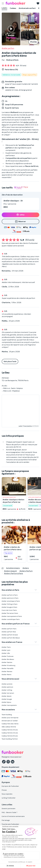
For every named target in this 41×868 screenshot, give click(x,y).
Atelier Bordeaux (8, 659)
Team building (7, 715)
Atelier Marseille (8, 668)
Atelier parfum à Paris (10, 595)
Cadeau (13, 8)
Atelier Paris (6, 647)
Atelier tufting (7, 690)
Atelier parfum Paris (9, 629)
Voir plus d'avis (10, 361)
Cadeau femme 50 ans (10, 736)
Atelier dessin (7, 696)
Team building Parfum (10, 739)
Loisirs (4, 8)
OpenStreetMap (28, 426)
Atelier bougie (7, 699)
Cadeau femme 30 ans (10, 730)
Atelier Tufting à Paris (10, 604)
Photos (33, 42)
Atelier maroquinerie (9, 705)
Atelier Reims (7, 674)
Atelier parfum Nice (9, 632)
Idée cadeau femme (9, 727)
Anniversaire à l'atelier (10, 721)
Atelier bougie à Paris (9, 607)
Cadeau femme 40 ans (10, 733)
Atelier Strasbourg (8, 665)
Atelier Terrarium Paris (10, 613)
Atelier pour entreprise (10, 718)
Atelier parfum (8, 48)
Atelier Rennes (7, 671)
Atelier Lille (6, 653)
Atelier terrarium (8, 693)
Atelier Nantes (7, 662)
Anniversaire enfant (27, 8)
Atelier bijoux (6, 702)
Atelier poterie (7, 684)
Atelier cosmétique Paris (11, 619)
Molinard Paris (12, 60)
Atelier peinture (7, 687)
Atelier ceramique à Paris (11, 601)
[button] (38, 3)
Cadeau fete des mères (10, 724)
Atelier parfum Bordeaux (11, 638)
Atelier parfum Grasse (10, 635)
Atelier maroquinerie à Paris (12, 616)
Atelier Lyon (6, 650)
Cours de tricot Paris (9, 610)
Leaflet (20, 426)
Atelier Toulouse (8, 656)
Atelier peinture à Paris (10, 598)
